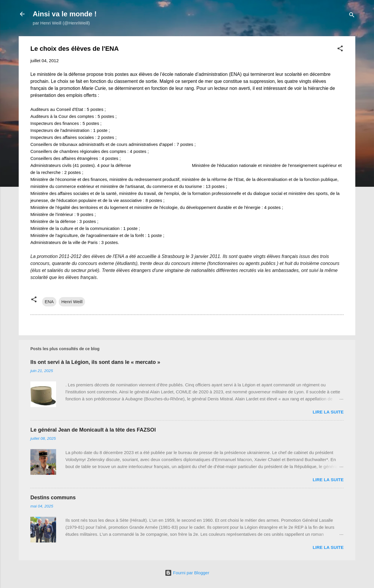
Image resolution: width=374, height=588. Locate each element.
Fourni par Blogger (187, 573)
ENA (49, 302)
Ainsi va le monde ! (65, 14)
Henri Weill (72, 302)
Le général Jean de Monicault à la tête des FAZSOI (93, 430)
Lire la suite (328, 412)
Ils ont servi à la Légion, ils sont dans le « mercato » (95, 362)
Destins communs (53, 498)
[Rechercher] (352, 16)
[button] (340, 49)
